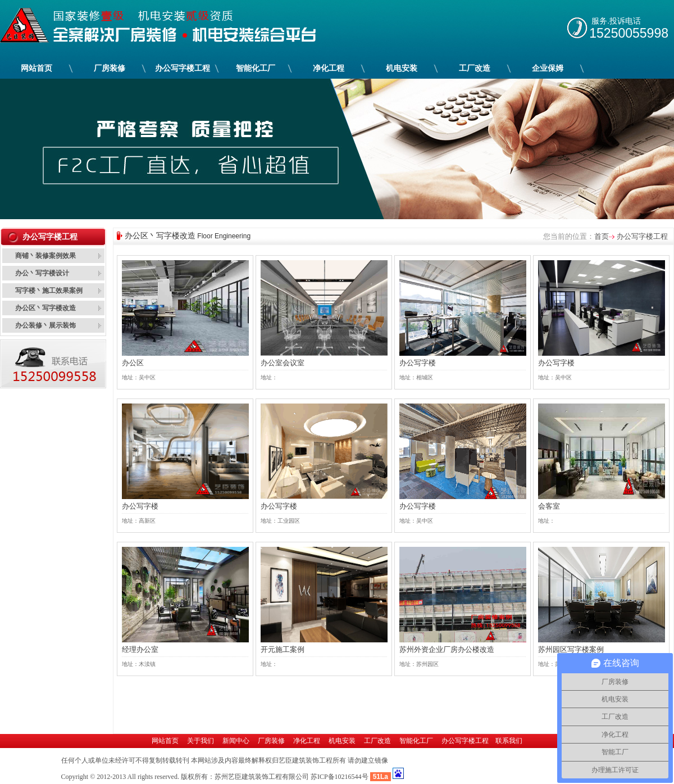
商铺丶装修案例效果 (45, 256)
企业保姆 (548, 68)
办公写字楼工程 (183, 68)
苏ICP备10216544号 (340, 777)
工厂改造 (475, 68)
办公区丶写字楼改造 (45, 308)
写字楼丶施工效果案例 (49, 291)
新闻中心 (236, 741)
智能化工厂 (256, 68)
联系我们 (509, 741)
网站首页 (37, 68)
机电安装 (402, 68)
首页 (602, 236)
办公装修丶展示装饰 (45, 325)
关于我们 (201, 741)
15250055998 (629, 33)
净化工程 (329, 68)
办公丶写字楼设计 (42, 273)
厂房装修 (110, 68)
